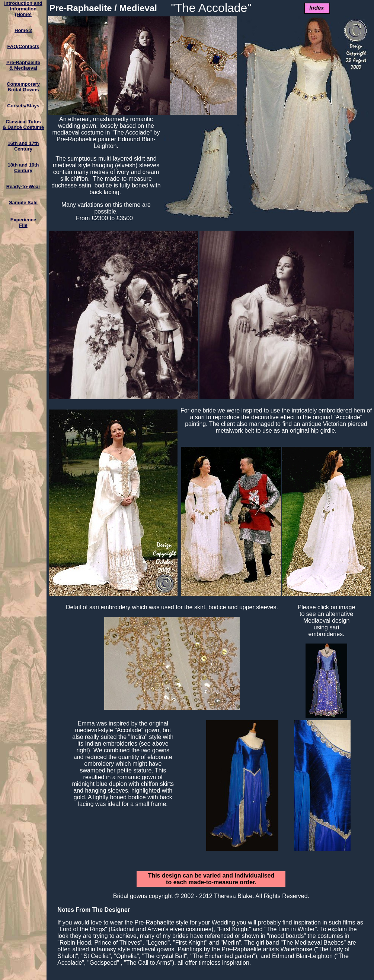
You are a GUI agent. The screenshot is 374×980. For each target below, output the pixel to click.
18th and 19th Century (23, 168)
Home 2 (23, 30)
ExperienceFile (23, 222)
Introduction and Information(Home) (23, 9)
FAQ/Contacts (23, 46)
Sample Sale (23, 203)
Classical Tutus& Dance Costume (23, 124)
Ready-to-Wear (23, 186)
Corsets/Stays (23, 106)
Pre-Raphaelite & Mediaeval (23, 65)
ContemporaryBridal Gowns (23, 87)
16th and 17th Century (23, 146)
